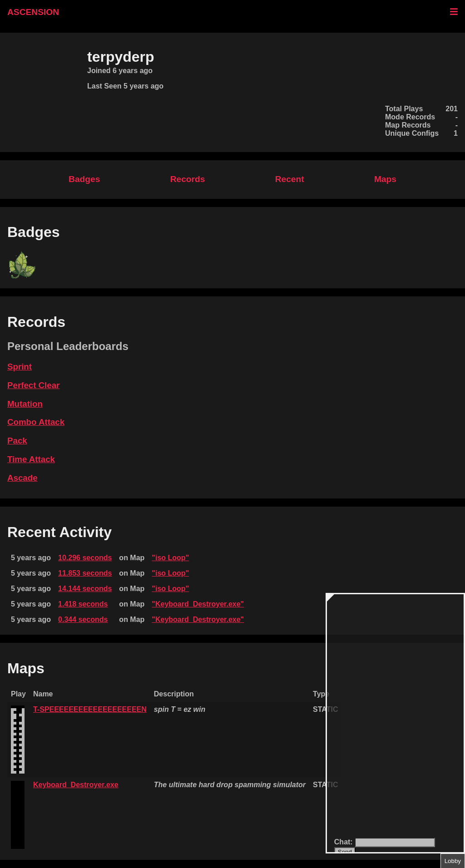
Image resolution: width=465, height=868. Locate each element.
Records (188, 179)
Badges (84, 179)
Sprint (20, 367)
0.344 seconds (83, 619)
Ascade (22, 478)
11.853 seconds (85, 573)
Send (345, 852)
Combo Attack (36, 422)
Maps (385, 179)
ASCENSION (33, 12)
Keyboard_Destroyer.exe (76, 785)
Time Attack (31, 459)
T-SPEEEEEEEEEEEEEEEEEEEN (90, 709)
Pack (17, 441)
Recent (290, 179)
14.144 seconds (85, 589)
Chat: (344, 842)
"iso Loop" (170, 558)
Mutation (25, 404)
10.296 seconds (85, 558)
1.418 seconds (83, 604)
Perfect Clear (33, 385)
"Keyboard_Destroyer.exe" (198, 604)
